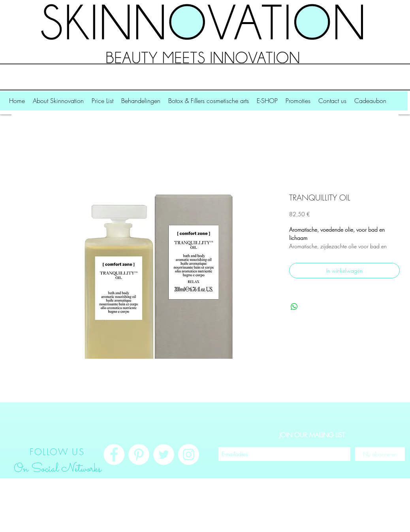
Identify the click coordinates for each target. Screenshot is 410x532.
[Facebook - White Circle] (114, 454)
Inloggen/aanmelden (364, 523)
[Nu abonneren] (380, 454)
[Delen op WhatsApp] (294, 307)
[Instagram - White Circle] (189, 454)
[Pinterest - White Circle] (139, 454)
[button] (58, 103)
